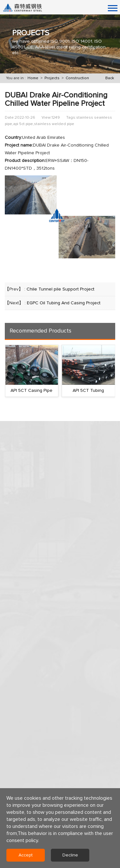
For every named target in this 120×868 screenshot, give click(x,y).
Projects (52, 78)
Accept (26, 855)
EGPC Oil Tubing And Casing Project (64, 303)
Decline (70, 855)
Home (33, 78)
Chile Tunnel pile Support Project (60, 289)
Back (110, 78)
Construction (77, 78)
